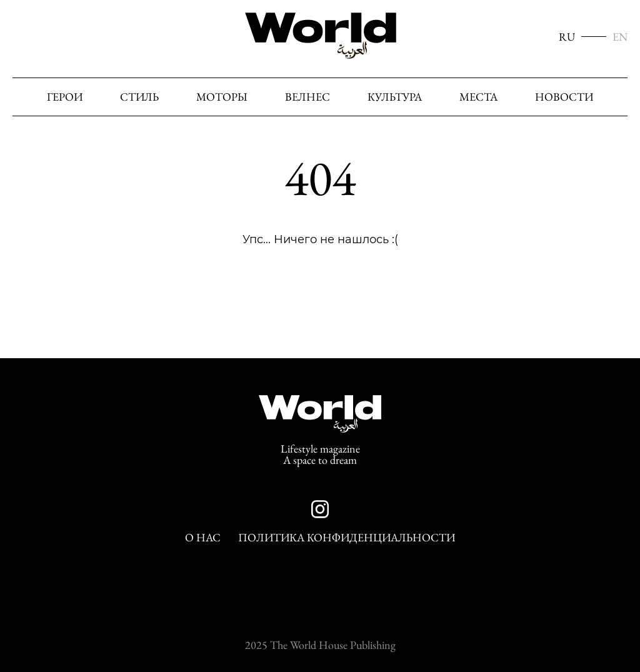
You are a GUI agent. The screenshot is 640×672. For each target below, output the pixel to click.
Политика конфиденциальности (347, 538)
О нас (203, 538)
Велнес (307, 97)
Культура (395, 97)
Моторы (222, 97)
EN (620, 37)
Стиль (139, 97)
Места (478, 97)
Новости (564, 97)
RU (567, 37)
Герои (65, 97)
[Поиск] (614, 98)
